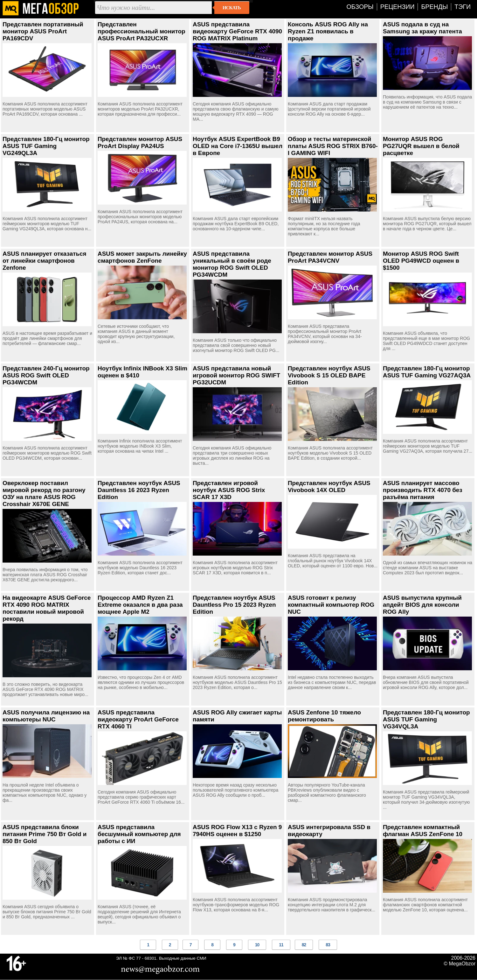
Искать (232, 8)
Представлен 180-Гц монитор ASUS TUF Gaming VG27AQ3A (427, 372)
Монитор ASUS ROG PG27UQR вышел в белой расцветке (421, 146)
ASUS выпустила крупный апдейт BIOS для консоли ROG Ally (422, 605)
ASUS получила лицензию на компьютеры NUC (46, 716)
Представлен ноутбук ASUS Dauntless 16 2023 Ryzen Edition (139, 490)
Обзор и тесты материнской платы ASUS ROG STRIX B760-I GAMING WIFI (333, 146)
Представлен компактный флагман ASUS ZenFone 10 (423, 831)
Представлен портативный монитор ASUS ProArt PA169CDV (43, 31)
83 (328, 945)
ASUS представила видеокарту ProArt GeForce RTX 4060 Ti (138, 719)
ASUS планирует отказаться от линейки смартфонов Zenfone (45, 261)
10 (257, 945)
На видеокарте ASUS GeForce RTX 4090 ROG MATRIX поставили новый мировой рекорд (47, 608)
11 (281, 945)
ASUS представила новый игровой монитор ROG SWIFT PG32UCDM (236, 375)
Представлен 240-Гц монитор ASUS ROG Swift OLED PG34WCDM (46, 375)
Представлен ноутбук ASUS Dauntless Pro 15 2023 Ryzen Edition (234, 605)
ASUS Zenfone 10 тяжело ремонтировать (324, 716)
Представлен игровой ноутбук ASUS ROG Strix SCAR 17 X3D (229, 490)
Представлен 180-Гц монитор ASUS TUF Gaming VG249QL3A (46, 146)
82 (304, 945)
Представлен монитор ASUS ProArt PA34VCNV (330, 257)
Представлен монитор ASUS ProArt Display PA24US (140, 142)
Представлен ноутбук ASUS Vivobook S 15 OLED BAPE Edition (329, 375)
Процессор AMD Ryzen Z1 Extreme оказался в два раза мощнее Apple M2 (140, 605)
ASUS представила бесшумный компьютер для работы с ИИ (139, 834)
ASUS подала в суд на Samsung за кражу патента (422, 28)
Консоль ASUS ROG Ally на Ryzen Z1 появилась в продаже (328, 31)
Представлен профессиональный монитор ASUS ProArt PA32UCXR (142, 31)
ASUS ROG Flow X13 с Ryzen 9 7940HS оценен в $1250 (237, 831)
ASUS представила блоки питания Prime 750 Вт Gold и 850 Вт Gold (45, 834)
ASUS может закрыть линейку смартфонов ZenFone (142, 257)
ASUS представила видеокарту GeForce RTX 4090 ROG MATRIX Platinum (237, 31)
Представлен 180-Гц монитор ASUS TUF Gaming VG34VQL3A (426, 719)
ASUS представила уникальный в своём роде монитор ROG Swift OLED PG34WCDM (232, 264)
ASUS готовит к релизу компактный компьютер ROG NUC (331, 605)
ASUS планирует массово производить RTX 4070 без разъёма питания (423, 490)
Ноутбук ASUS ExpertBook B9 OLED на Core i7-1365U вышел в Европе (238, 146)
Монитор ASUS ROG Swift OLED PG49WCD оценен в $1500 (421, 261)
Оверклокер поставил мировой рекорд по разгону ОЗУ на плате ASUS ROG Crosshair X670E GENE (44, 493)
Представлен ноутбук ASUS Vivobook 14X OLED (329, 487)
